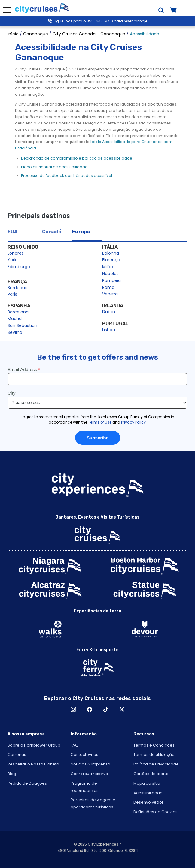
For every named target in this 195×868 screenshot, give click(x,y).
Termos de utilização (154, 754)
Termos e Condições (154, 745)
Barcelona (18, 312)
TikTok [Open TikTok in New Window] (106, 709)
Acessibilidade (148, 793)
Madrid (15, 319)
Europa (81, 232)
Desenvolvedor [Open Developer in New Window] (148, 802)
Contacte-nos (84, 754)
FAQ (75, 745)
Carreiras (17, 754)
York (12, 260)
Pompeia (111, 280)
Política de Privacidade (156, 764)
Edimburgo (19, 267)
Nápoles (110, 274)
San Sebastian (22, 325)
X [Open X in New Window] (122, 709)
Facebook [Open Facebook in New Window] (90, 709)
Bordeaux (17, 288)
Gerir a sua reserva (89, 774)
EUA (12, 232)
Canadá (52, 232)
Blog (12, 774)
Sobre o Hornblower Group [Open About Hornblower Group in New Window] (34, 745)
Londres (16, 253)
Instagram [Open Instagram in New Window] (73, 709)
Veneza (110, 294)
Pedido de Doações (27, 783)
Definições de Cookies (155, 812)
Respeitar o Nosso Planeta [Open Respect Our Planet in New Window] (33, 764)
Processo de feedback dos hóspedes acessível (67, 176)
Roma (108, 287)
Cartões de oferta (151, 774)
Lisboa (109, 330)
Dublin (109, 312)
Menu (7, 10)
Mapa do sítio (147, 783)
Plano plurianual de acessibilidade (54, 167)
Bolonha (111, 253)
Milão (108, 267)
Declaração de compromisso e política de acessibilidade (77, 158)
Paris (12, 294)
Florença (111, 260)
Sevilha (15, 332)
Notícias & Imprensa (90, 764)
